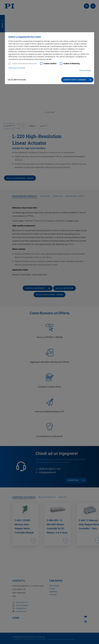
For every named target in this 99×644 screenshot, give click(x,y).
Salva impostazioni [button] (17, 80)
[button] (77, 80)
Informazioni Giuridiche (17, 68)
